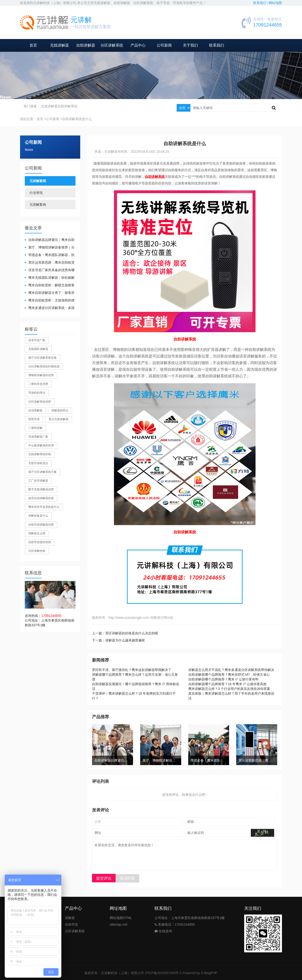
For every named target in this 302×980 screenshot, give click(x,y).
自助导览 (71, 924)
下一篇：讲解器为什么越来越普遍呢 (118, 640)
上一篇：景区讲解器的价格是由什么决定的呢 (125, 633)
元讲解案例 (38, 205)
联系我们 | (261, 3)
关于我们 (190, 45)
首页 (33, 45)
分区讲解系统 (112, 45)
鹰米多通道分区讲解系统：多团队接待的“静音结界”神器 (50, 308)
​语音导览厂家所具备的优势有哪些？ (50, 270)
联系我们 (217, 45)
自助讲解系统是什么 (77, 119)
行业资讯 (36, 193)
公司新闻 (164, 45)
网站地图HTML (121, 918)
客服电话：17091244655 (175, 924)
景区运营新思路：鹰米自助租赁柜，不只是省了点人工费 (50, 263)
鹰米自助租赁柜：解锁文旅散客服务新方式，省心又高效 (50, 285)
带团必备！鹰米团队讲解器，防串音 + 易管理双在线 (50, 255)
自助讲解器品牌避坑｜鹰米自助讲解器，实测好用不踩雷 (50, 240)
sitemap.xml (119, 924)
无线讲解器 (59, 45)
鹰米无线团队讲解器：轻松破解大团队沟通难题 (50, 278)
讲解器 (70, 918)
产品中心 (138, 45)
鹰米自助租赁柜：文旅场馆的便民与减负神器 (50, 301)
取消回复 (127, 878)
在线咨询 (163, 931)
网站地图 (275, 3)
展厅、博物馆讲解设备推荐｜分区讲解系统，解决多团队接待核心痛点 (50, 248)
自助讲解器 (86, 45)
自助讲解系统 (67, 106)
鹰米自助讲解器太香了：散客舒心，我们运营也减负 (50, 293)
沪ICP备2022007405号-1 (163, 973)
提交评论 (104, 878)
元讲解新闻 (38, 181)
